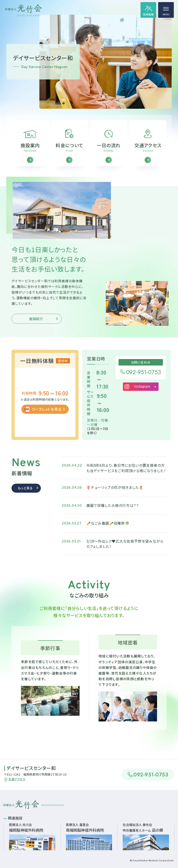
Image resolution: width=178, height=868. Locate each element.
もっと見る (25, 493)
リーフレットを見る (46, 414)
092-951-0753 (144, 377)
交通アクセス (17, 779)
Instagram (142, 392)
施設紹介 (36, 324)
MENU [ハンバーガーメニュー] (166, 12)
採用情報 (148, 14)
